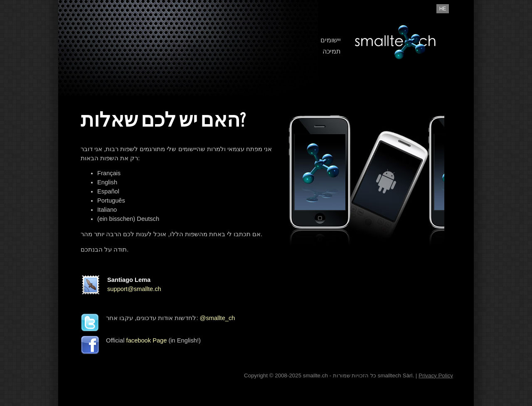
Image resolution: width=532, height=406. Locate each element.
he (443, 9)
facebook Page (147, 340)
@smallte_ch (218, 318)
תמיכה (332, 51)
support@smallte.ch (134, 289)
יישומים (331, 40)
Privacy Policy (436, 375)
